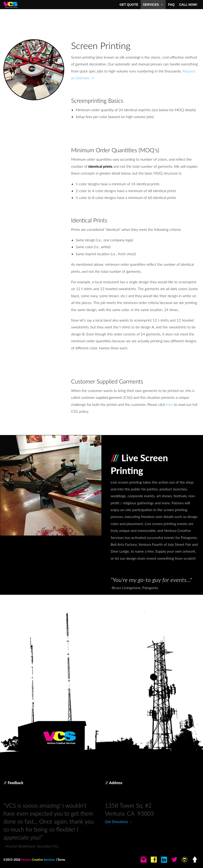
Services (153, 5)
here (170, 404)
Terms (61, 860)
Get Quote (129, 5)
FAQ (171, 5)
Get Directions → (119, 822)
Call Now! (188, 5)
